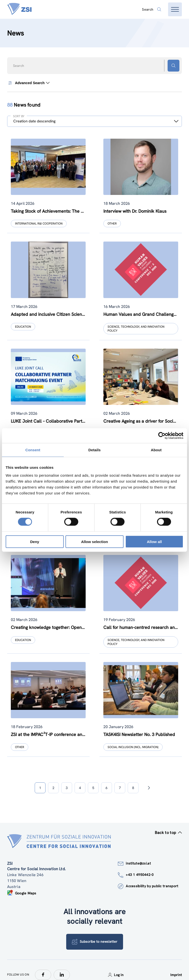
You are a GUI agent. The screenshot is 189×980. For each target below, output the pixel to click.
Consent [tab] (33, 450)
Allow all (154, 541)
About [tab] (156, 450)
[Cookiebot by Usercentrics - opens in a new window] (162, 436)
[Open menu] (175, 9)
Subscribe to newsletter (95, 932)
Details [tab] (94, 450)
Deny (35, 541)
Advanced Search (29, 83)
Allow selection (94, 541)
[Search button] (173, 66)
